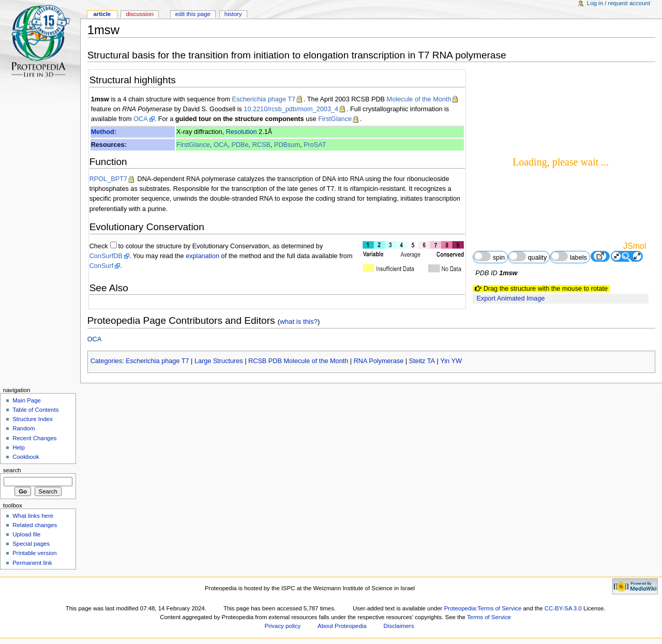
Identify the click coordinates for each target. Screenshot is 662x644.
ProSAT (315, 145)
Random (24, 428)
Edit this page (193, 14)
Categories (106, 361)
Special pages (31, 544)
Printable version (34, 553)
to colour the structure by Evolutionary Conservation (194, 246)
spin (489, 256)
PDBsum (287, 145)
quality (528, 256)
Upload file (26, 534)
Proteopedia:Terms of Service (483, 608)
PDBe (240, 145)
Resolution (242, 132)
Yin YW (451, 361)
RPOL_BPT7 (108, 179)
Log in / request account (619, 3)
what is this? (299, 321)
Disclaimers (399, 626)
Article (102, 14)
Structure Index (33, 419)
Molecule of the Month (419, 99)
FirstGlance (335, 119)
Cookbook (26, 457)
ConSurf (102, 266)
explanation (202, 256)
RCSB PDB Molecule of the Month (298, 361)
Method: (104, 132)
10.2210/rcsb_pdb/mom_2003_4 (291, 109)
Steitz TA (422, 361)
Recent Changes (34, 438)
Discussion (139, 14)
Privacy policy (282, 626)
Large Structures (219, 361)
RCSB (261, 145)
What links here (33, 516)
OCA (141, 119)
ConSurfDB (106, 256)
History (233, 14)
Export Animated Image (510, 298)
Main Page (27, 400)
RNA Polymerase (379, 361)
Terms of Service (489, 617)
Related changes (35, 525)
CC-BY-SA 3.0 (563, 608)
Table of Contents (35, 410)
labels (569, 256)
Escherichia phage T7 (264, 99)
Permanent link (32, 563)
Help (19, 447)
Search (12, 470)
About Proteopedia (342, 626)
